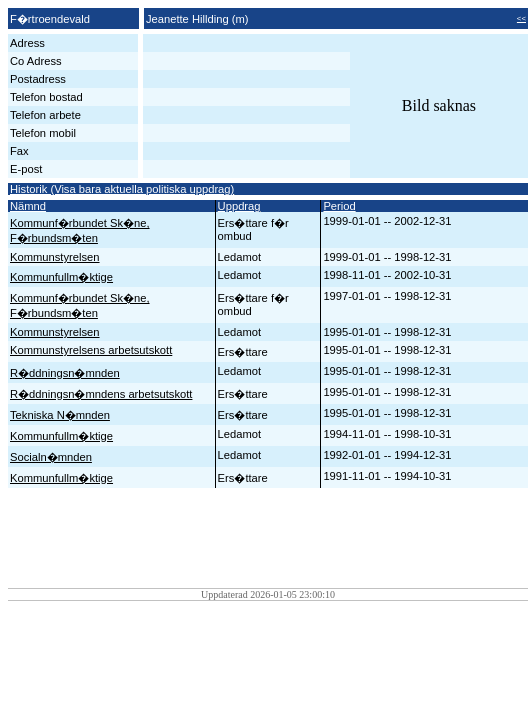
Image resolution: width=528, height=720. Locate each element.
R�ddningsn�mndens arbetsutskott (101, 394)
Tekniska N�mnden (60, 415)
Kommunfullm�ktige (61, 277)
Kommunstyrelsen (55, 257)
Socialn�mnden (51, 457)
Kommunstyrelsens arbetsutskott (91, 350)
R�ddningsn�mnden (65, 373)
